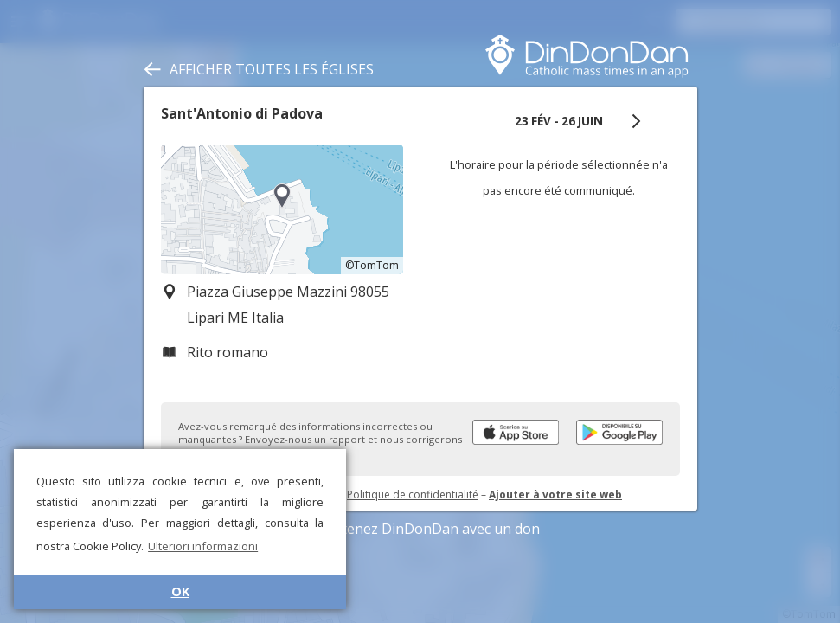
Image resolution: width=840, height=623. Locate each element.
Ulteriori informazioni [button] (203, 546)
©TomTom (372, 265)
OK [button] (180, 591)
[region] (282, 209)
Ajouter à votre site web (555, 495)
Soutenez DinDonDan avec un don (420, 529)
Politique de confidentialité (413, 495)
